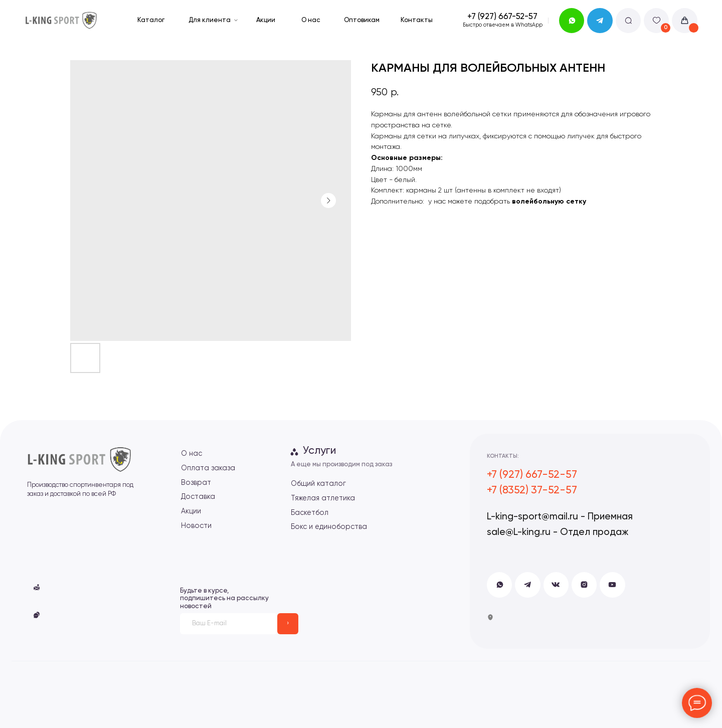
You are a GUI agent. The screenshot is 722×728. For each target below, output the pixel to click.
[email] (229, 624)
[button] (37, 615)
